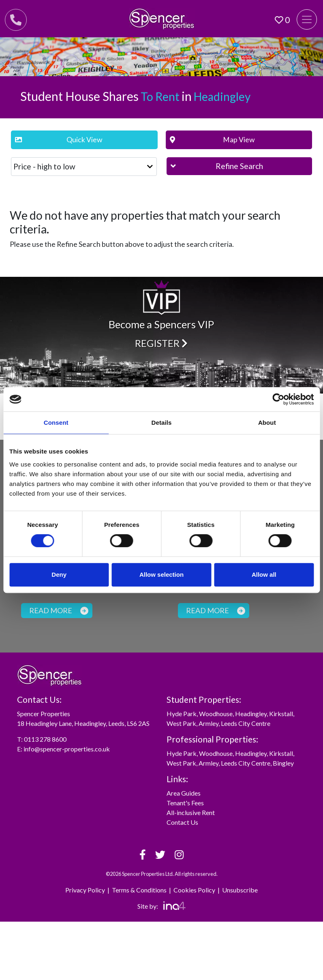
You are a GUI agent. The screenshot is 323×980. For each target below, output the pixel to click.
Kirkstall (281, 714)
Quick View (59, 140)
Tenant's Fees (185, 803)
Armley (209, 723)
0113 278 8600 (45, 739)
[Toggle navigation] (307, 19)
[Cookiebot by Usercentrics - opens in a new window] (278, 399)
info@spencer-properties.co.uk (67, 749)
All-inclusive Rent (191, 812)
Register (161, 343)
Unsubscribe (240, 890)
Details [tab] (162, 423)
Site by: (161, 906)
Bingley (283, 763)
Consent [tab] (56, 423)
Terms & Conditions (139, 890)
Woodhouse (216, 714)
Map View (212, 140)
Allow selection (161, 575)
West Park (181, 723)
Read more (59, 610)
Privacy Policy (85, 890)
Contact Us (182, 822)
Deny (59, 575)
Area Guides (184, 793)
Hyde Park (182, 714)
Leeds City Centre (246, 723)
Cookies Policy (194, 890)
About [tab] (267, 423)
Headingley (251, 714)
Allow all (264, 575)
